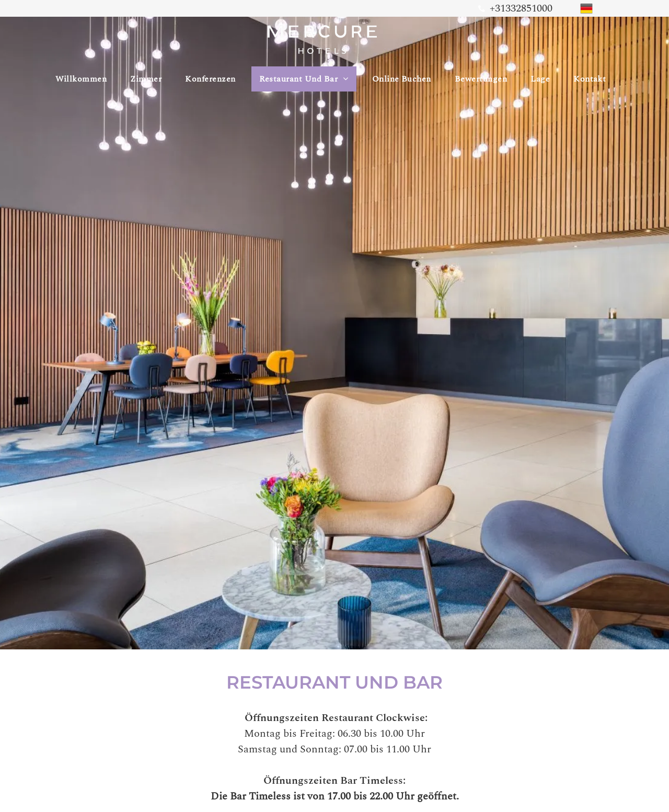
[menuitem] (85, 79)
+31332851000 (521, 8)
